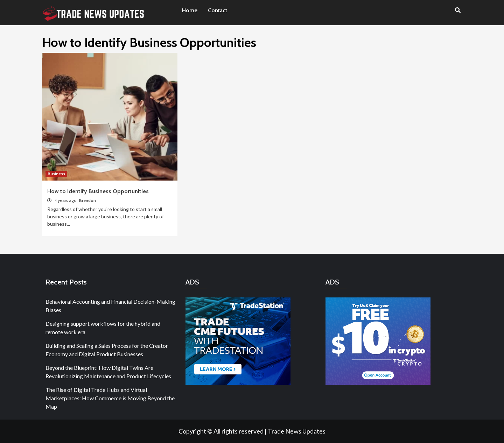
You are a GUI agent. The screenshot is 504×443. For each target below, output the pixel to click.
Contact (218, 10)
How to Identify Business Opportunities (98, 191)
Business (56, 174)
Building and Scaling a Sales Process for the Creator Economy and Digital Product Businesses (107, 350)
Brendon (87, 200)
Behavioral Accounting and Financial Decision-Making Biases (110, 306)
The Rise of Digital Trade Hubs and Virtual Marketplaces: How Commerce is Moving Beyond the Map (110, 398)
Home (190, 10)
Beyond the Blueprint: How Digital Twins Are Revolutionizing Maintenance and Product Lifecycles (108, 372)
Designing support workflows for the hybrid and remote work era (103, 328)
